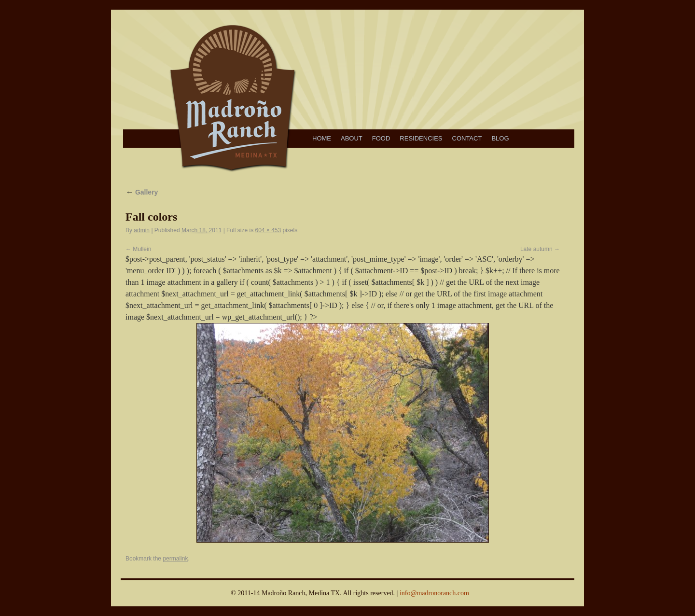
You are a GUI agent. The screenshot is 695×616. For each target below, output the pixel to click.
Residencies (421, 138)
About (352, 138)
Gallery (142, 192)
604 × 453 (268, 230)
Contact (467, 138)
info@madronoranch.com (434, 593)
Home (322, 138)
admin (142, 230)
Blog (500, 138)
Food (381, 138)
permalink (175, 559)
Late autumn (536, 249)
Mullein (142, 249)
